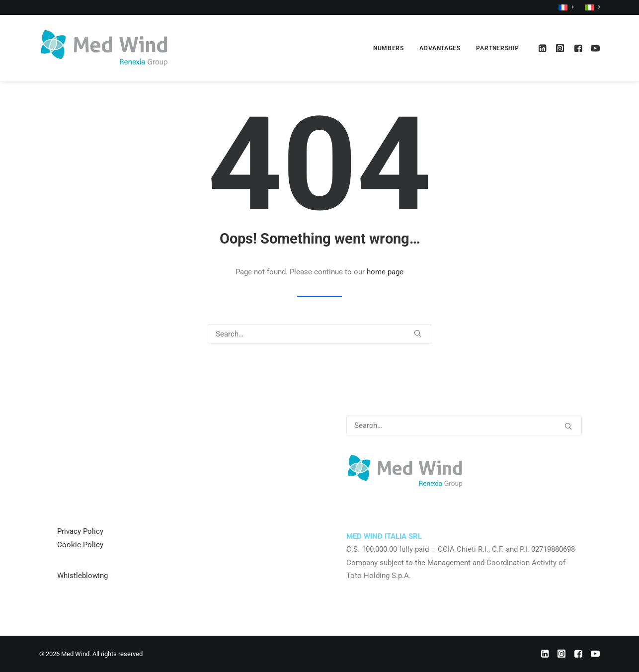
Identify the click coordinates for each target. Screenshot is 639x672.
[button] (544, 48)
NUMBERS (388, 48)
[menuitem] (568, 7)
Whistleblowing (82, 576)
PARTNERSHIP (498, 48)
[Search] (319, 334)
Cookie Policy (80, 545)
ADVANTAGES (440, 48)
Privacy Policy (80, 531)
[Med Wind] (104, 48)
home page (385, 272)
